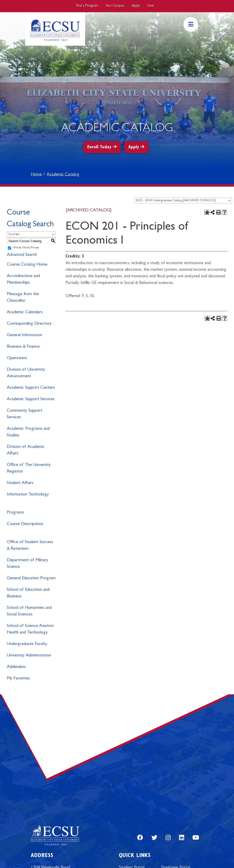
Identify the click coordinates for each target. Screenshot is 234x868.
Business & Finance (23, 347)
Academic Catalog (63, 175)
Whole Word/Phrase (26, 248)
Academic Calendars (25, 312)
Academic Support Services (31, 399)
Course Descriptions (25, 524)
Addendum (16, 667)
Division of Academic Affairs (26, 450)
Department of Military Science (28, 564)
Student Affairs (20, 483)
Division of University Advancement (26, 373)
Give (150, 6)
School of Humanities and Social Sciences (29, 611)
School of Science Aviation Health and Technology (30, 629)
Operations (17, 358)
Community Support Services (25, 414)
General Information (24, 335)
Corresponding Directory (29, 324)
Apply (136, 6)
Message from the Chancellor (23, 298)
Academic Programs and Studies (28, 432)
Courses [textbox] (14, 234)
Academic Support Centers (31, 388)
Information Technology (28, 495)
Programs (15, 513)
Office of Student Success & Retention (30, 546)
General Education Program (31, 579)
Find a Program (87, 6)
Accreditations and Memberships (23, 280)
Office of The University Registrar (29, 468)
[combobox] (183, 201)
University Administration (29, 656)
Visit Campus (115, 6)
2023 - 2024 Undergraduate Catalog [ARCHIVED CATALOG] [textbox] (176, 201)
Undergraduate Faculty (27, 644)
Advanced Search (22, 255)
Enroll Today (99, 148)
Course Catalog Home (27, 265)
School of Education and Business (28, 593)
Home (36, 175)
